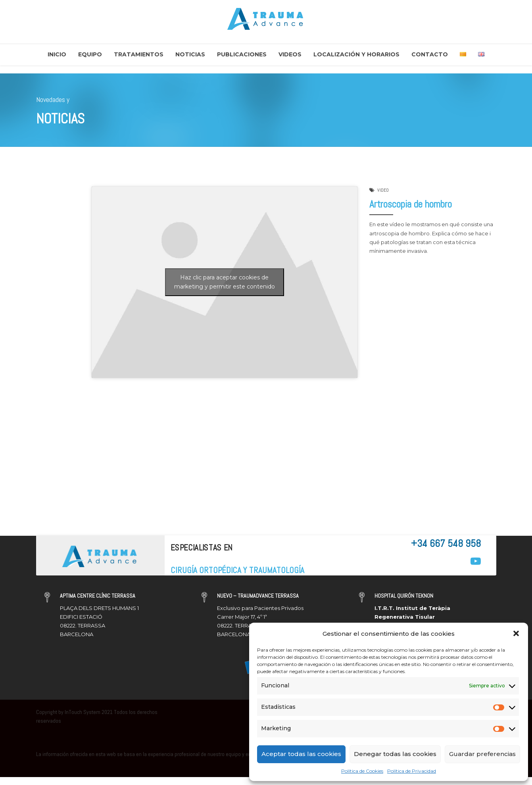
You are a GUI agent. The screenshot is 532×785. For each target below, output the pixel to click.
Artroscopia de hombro (411, 204)
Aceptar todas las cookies (301, 754)
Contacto (430, 54)
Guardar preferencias (482, 754)
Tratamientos (139, 54)
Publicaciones (242, 54)
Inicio (57, 54)
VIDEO (383, 190)
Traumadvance (64, 242)
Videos (290, 54)
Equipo (90, 54)
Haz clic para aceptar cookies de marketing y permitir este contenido (225, 282)
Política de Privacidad (412, 771)
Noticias (190, 54)
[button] (516, 633)
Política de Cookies (362, 771)
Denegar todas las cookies (395, 754)
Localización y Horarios (356, 54)
